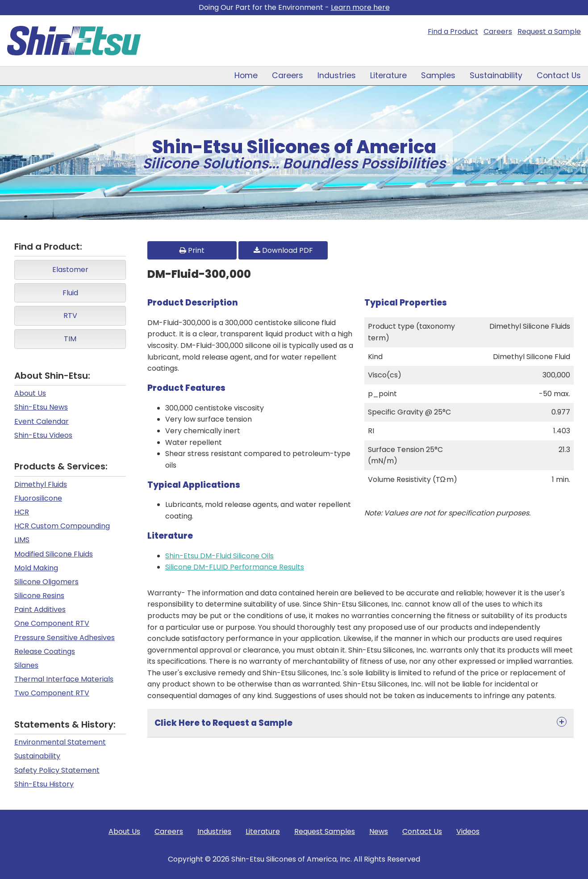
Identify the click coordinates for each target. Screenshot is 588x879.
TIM (70, 339)
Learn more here (360, 7)
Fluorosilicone (38, 498)
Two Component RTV (52, 693)
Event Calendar (42, 421)
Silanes (26, 665)
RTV (70, 316)
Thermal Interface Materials (64, 679)
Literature (388, 75)
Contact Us (559, 75)
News (379, 831)
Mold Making (36, 568)
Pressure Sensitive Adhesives (65, 638)
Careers (498, 31)
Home (246, 75)
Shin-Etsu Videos (43, 435)
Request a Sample (549, 31)
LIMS (22, 540)
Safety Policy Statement (57, 770)
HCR (22, 512)
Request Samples (325, 831)
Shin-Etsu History (44, 784)
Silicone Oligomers (46, 582)
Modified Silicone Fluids (54, 554)
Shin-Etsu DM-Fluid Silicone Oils (219, 556)
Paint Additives (40, 609)
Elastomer (70, 270)
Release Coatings (45, 651)
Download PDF (283, 250)
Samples (438, 75)
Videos (468, 831)
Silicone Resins (39, 596)
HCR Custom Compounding (62, 526)
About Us (30, 393)
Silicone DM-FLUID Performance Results (235, 567)
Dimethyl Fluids (41, 484)
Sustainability (496, 75)
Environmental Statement (60, 742)
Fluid (70, 293)
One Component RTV (52, 623)
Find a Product (453, 31)
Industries (337, 75)
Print (192, 250)
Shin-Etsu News (41, 407)
